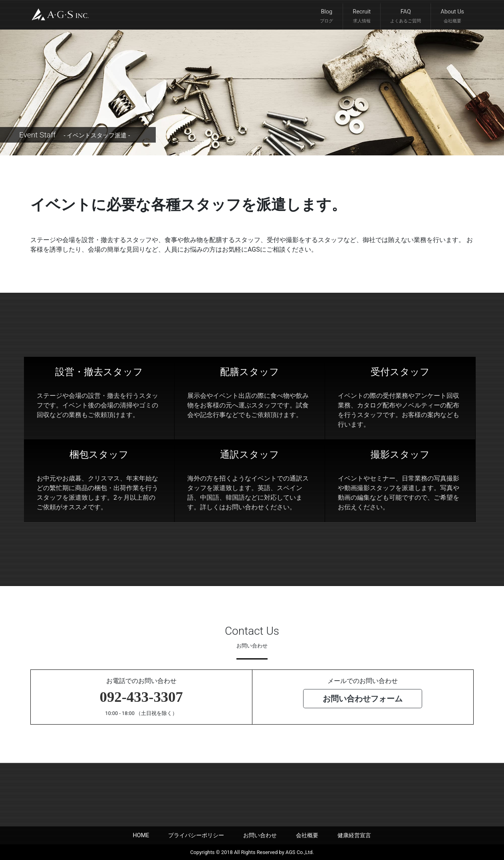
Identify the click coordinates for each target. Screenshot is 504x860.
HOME (141, 835)
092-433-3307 (142, 697)
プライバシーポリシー (196, 835)
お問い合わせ (260, 835)
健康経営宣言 (354, 835)
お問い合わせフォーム (363, 699)
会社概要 (307, 835)
